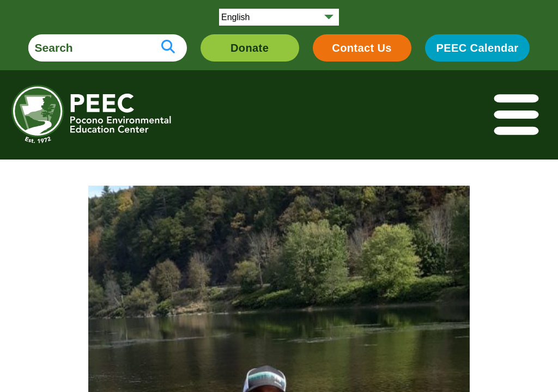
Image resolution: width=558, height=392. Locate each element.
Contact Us (362, 48)
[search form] (89, 48)
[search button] (168, 48)
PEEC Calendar (478, 48)
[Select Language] (279, 17)
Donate (250, 48)
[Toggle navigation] (517, 115)
